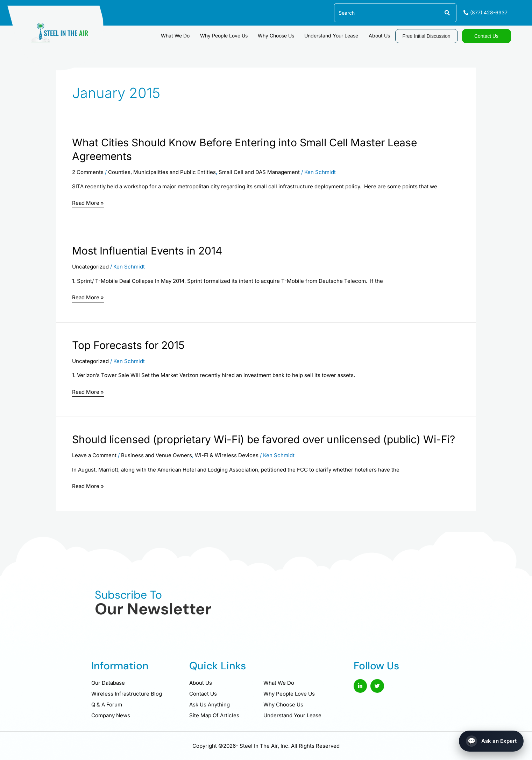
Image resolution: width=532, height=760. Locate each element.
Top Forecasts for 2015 (128, 345)
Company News (111, 715)
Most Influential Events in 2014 (147, 251)
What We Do (181, 35)
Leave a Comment (94, 455)
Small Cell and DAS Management (259, 172)
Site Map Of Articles (214, 715)
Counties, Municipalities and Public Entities (162, 172)
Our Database (108, 683)
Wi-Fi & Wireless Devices (227, 455)
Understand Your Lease (333, 35)
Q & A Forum (107, 705)
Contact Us (203, 694)
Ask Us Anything (210, 705)
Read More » (88, 203)
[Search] (447, 13)
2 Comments (88, 172)
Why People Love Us (228, 35)
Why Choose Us (279, 35)
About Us (380, 35)
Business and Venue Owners (157, 455)
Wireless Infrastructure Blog (127, 694)
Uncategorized (90, 267)
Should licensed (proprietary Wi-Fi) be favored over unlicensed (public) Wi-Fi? (264, 439)
